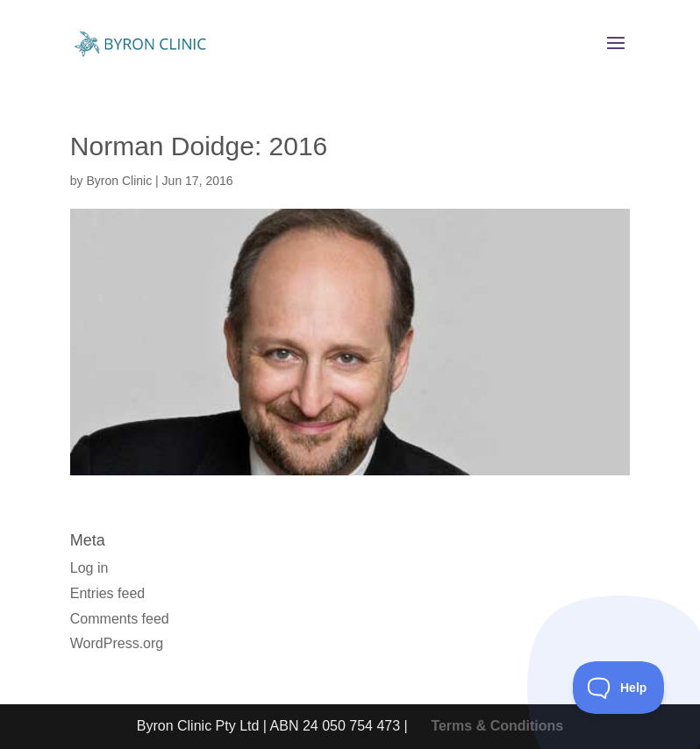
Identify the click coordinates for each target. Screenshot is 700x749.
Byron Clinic (119, 181)
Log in (89, 568)
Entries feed (107, 593)
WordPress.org (117, 643)
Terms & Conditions (497, 726)
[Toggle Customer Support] (619, 688)
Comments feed (120, 619)
